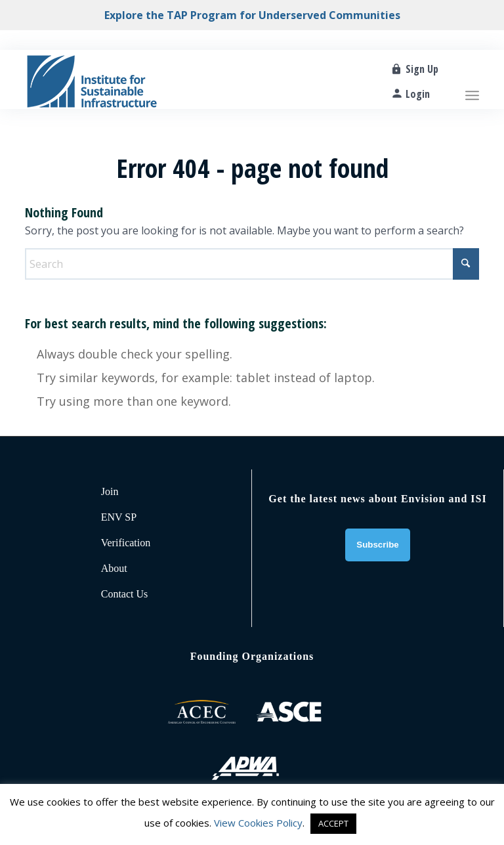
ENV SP (119, 517)
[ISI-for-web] (92, 79)
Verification (126, 543)
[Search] (252, 264)
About (114, 568)
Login (418, 94)
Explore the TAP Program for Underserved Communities (252, 15)
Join (110, 491)
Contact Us (125, 594)
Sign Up (422, 69)
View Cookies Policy (258, 823)
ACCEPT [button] (333, 823)
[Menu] (472, 79)
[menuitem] (472, 79)
